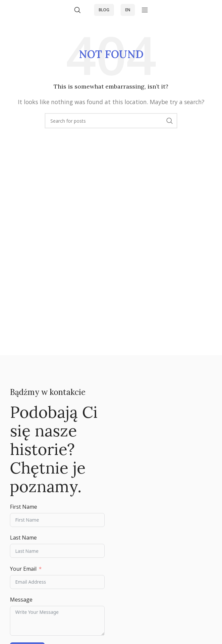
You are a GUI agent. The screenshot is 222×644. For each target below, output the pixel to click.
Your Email (23, 569)
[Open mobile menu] (145, 10)
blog (104, 10)
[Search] (78, 10)
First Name (24, 507)
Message (21, 600)
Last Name (23, 538)
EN (128, 10)
